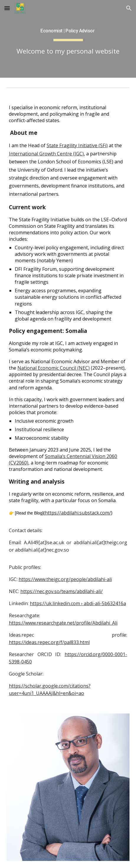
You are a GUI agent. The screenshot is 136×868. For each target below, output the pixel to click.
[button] (7, 8)
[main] (68, 39)
